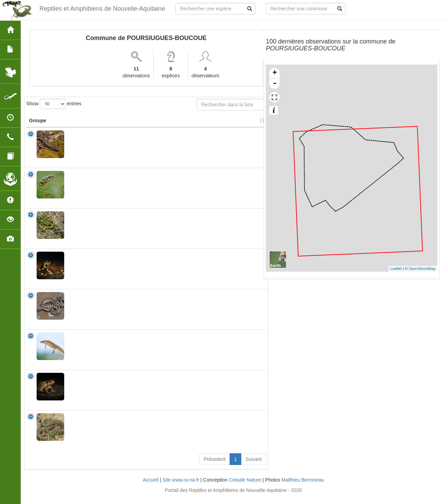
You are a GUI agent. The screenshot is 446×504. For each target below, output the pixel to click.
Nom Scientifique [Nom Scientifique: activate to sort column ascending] (83, 124)
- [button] (275, 84)
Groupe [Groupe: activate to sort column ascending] (38, 127)
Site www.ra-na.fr (181, 487)
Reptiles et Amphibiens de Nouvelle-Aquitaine (100, 9)
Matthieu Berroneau (303, 487)
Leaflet (396, 269)
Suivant (254, 466)
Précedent (215, 466)
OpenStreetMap (422, 269)
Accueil (151, 487)
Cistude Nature (245, 487)
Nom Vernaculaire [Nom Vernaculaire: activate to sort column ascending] (132, 124)
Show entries (54, 104)
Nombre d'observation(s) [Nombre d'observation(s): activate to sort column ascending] (181, 124)
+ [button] (275, 73)
